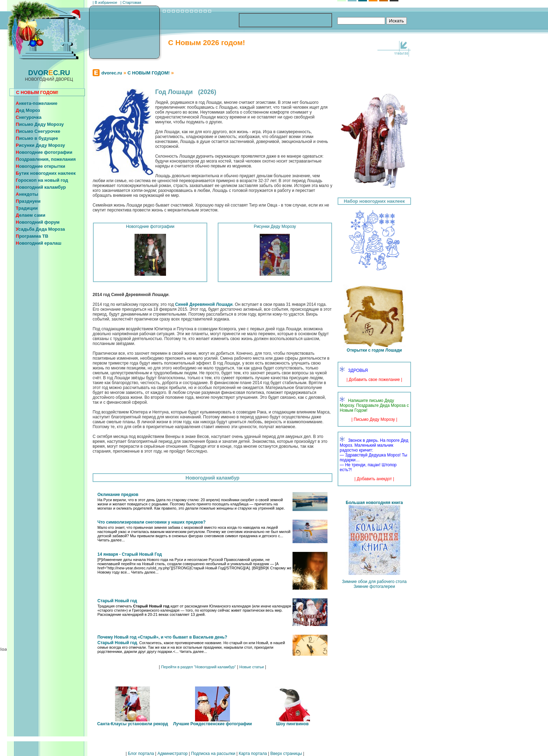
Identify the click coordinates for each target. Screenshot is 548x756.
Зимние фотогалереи (374, 586)
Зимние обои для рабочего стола (374, 582)
